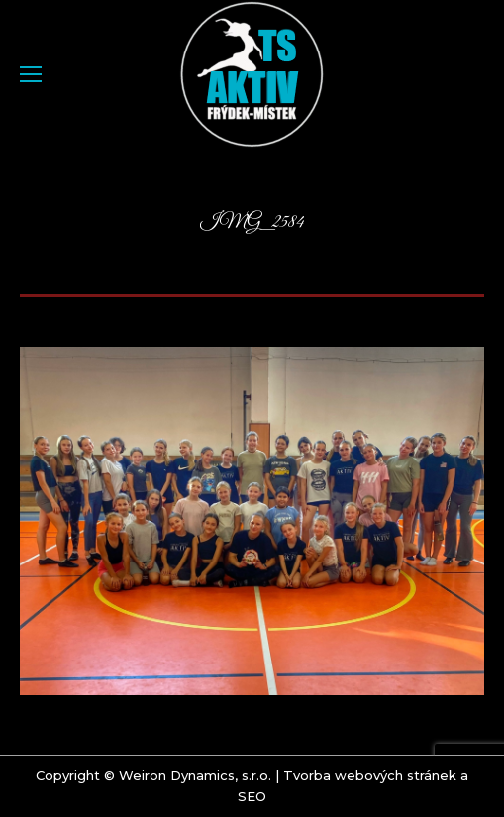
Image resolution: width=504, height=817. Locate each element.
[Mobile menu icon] (31, 74)
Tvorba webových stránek (370, 775)
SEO (252, 796)
